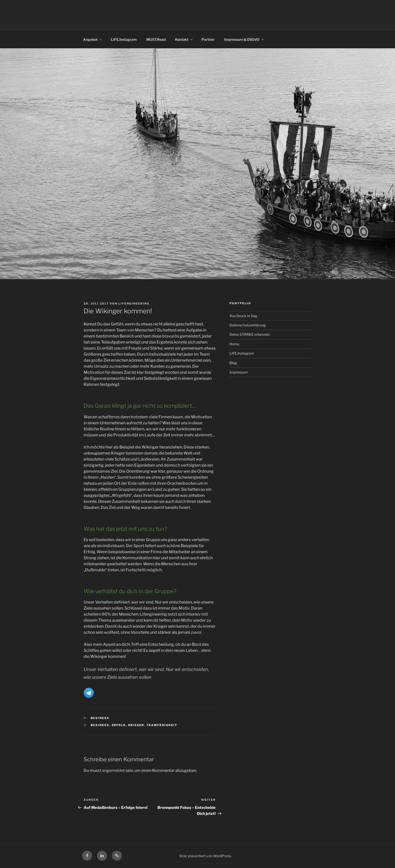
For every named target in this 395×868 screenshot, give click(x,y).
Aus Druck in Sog (243, 316)
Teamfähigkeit (162, 725)
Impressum (239, 372)
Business (100, 718)
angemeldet (113, 770)
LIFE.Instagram (124, 39)
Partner (208, 39)
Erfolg (119, 725)
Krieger (136, 725)
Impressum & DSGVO (244, 39)
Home (234, 344)
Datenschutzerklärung (248, 325)
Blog (233, 363)
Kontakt (184, 39)
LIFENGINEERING (134, 304)
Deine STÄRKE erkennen (250, 334)
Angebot (93, 39)
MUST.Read (156, 39)
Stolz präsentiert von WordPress (205, 856)
